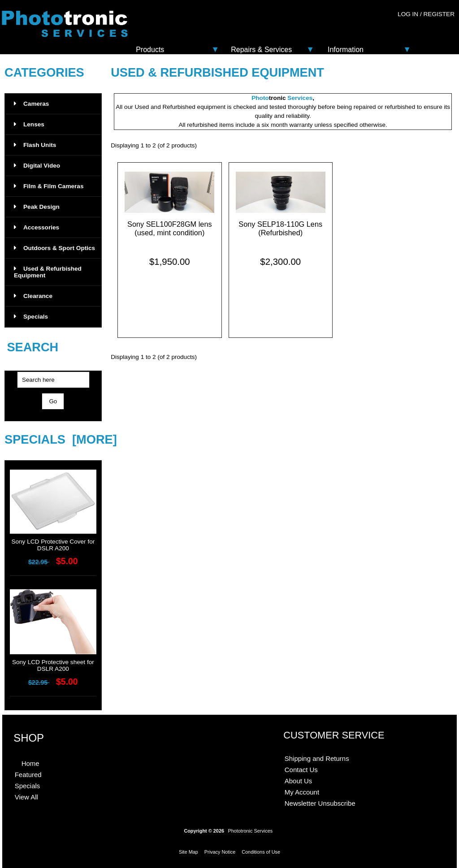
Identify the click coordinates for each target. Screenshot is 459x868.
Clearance (33, 296)
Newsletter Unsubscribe (320, 803)
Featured (28, 775)
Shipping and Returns (317, 758)
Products (150, 50)
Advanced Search (53, 417)
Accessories (37, 227)
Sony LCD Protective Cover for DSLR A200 (53, 542)
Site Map (188, 852)
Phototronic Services (250, 831)
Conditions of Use (261, 852)
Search (32, 348)
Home (30, 763)
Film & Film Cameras (49, 186)
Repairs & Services (261, 50)
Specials (31, 317)
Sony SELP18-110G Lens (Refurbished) (280, 228)
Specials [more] (61, 439)
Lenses (29, 124)
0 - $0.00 (435, 32)
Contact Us (301, 770)
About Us (299, 781)
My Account (302, 792)
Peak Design (37, 207)
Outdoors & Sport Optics (54, 248)
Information (346, 50)
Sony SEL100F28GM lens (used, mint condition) (170, 228)
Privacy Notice (220, 852)
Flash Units (35, 145)
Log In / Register (426, 14)
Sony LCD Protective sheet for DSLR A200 (53, 663)
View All (26, 797)
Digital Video (37, 166)
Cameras (31, 104)
